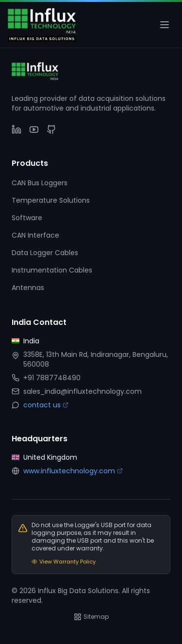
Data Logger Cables (45, 253)
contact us (46, 405)
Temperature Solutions (51, 200)
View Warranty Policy (64, 562)
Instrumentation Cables (52, 270)
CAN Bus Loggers (40, 183)
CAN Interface (35, 235)
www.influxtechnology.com (73, 471)
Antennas (28, 288)
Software (27, 218)
